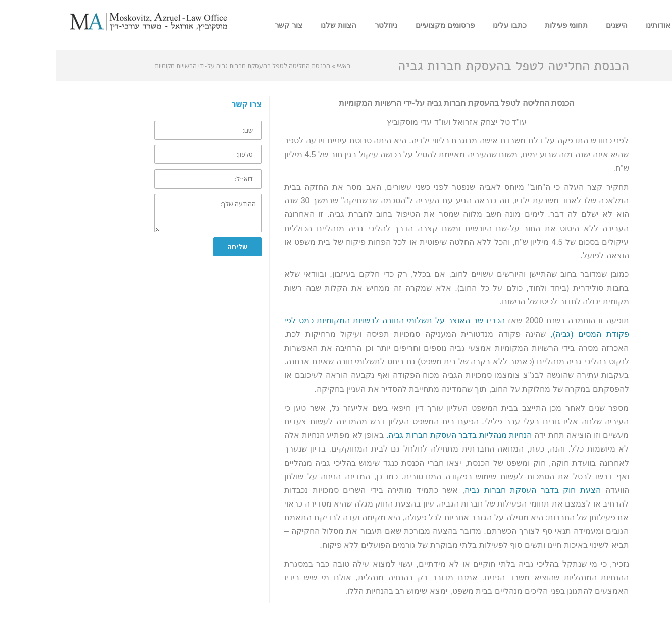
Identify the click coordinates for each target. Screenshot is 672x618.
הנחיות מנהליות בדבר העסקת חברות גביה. (403, 435)
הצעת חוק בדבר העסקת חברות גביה (477, 490)
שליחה (182, 247)
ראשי (288, 66)
